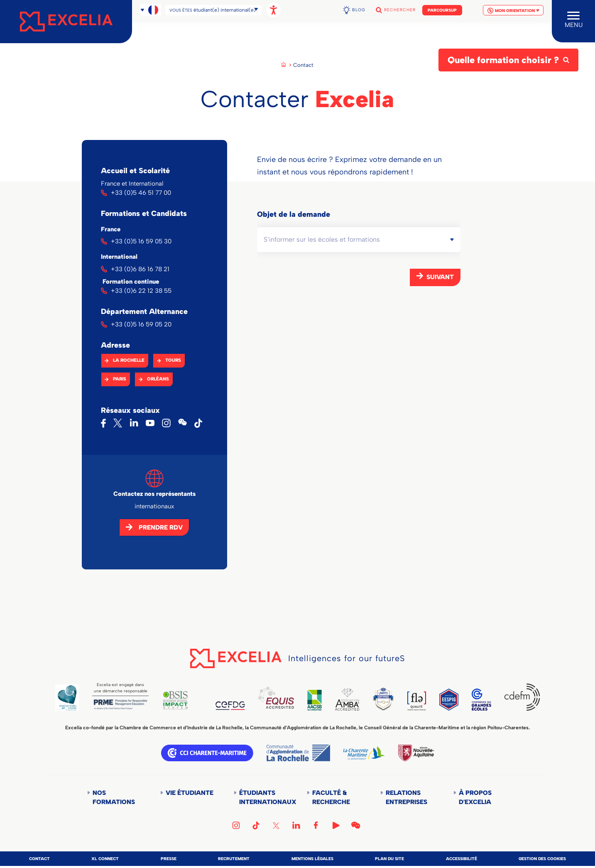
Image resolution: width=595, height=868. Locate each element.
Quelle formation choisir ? (503, 60)
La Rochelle (129, 360)
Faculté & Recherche (331, 797)
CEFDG (230, 706)
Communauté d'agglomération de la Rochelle (298, 753)
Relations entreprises (406, 797)
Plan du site (389, 859)
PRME (120, 704)
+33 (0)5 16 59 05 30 (141, 241)
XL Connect (105, 859)
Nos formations (114, 797)
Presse (169, 859)
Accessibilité (462, 859)
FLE (417, 701)
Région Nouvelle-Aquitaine (416, 753)
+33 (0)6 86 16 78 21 (140, 269)
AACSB (315, 700)
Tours (173, 360)
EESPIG (449, 700)
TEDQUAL (383, 699)
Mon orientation (513, 7)
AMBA (347, 700)
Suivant (440, 277)
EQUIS (276, 698)
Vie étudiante (190, 793)
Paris (120, 379)
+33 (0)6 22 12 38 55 (141, 291)
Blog (359, 6)
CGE (482, 700)
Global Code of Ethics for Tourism (67, 698)
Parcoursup (442, 7)
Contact (39, 859)
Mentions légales (312, 859)
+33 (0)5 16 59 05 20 (141, 324)
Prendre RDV (161, 527)
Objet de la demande (294, 214)
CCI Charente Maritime (207, 753)
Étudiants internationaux (264, 797)
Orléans (158, 379)
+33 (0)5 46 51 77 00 (141, 193)
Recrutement (234, 859)
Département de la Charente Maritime (364, 753)
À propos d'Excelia (475, 797)
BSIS (175, 700)
